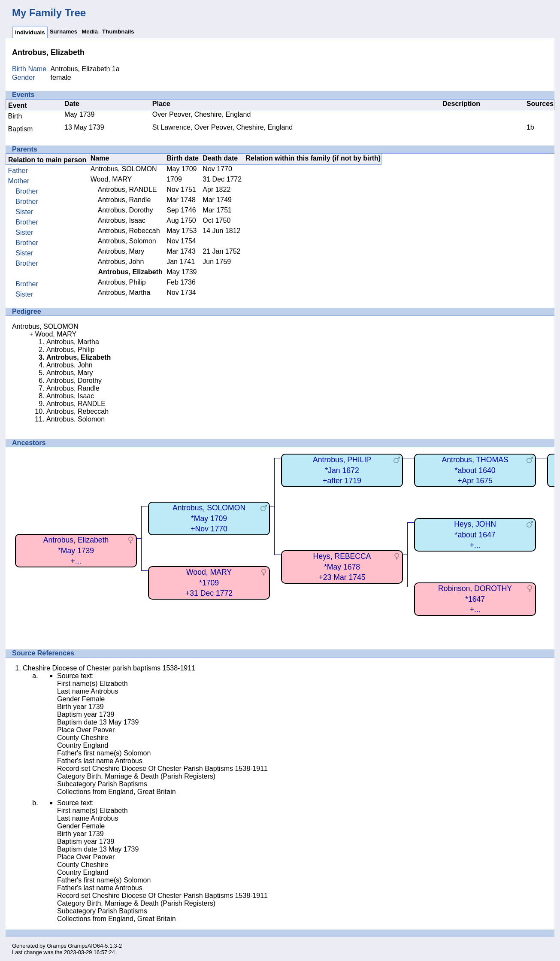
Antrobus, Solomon (127, 241)
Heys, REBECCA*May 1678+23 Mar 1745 (342, 567)
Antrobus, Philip (122, 282)
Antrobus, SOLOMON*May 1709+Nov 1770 (209, 518)
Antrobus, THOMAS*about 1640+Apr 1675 (475, 470)
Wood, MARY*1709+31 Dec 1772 (209, 583)
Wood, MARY (111, 179)
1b (530, 127)
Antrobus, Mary (121, 251)
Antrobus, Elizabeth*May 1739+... (76, 550)
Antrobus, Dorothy (126, 210)
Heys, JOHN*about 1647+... (475, 535)
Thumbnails (118, 32)
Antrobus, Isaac (122, 220)
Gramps (57, 946)
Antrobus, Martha (124, 293)
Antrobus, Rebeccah (129, 231)
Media (90, 32)
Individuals (30, 32)
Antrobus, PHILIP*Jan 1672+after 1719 (342, 470)
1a (116, 69)
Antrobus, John (121, 262)
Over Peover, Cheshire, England (201, 114)
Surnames (64, 32)
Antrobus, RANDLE (127, 189)
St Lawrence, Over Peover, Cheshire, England (222, 127)
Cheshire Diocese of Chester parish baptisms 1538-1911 (109, 668)
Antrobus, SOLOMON (124, 169)
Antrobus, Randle (124, 200)
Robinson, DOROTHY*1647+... (475, 599)
